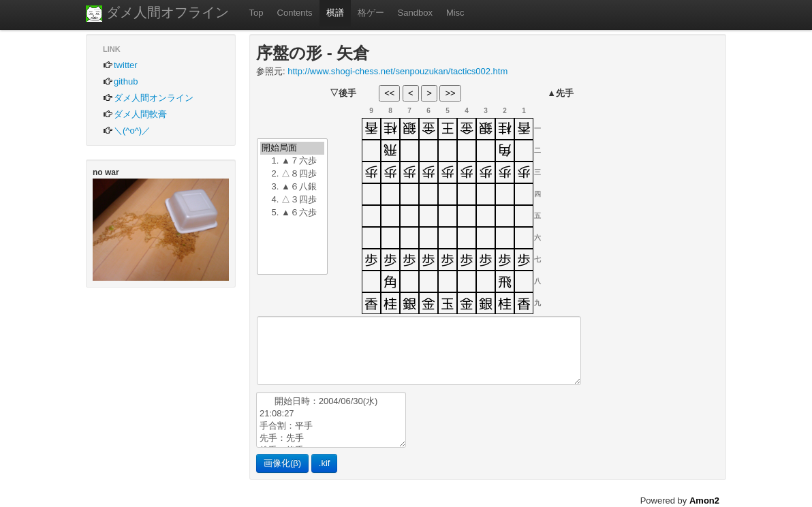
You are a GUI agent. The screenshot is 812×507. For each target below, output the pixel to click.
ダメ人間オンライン (148, 98)
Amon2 (704, 501)
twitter (120, 65)
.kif (325, 463)
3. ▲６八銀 (292, 187)
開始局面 (292, 148)
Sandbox (415, 13)
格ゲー (371, 13)
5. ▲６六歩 (292, 213)
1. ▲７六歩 (292, 161)
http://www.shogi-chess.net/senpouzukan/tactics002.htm (397, 71)
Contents (295, 13)
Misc (455, 13)
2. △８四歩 (292, 174)
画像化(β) (282, 463)
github (120, 81)
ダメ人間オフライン (157, 13)
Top (256, 13)
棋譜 (335, 13)
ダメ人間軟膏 (135, 114)
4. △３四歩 (292, 200)
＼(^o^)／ (127, 130)
